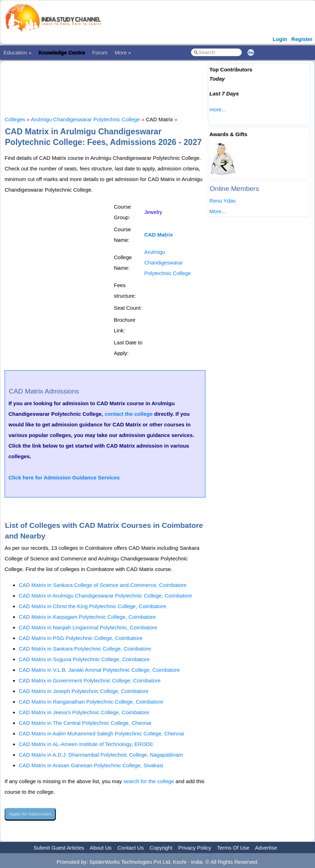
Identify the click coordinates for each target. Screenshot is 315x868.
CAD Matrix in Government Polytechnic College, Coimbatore (90, 680)
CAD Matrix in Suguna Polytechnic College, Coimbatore (84, 659)
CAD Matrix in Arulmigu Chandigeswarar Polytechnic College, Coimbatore (105, 596)
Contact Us (130, 848)
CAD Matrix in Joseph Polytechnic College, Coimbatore (84, 691)
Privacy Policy (195, 848)
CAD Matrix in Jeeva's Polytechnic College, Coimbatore (84, 712)
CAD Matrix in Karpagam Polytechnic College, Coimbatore (87, 617)
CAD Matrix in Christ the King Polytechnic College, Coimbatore (92, 606)
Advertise (266, 848)
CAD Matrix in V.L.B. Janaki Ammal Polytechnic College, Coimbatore (99, 670)
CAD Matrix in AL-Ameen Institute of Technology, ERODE (86, 744)
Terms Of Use (233, 848)
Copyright (161, 848)
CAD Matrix (159, 235)
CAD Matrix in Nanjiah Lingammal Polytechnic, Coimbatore (88, 627)
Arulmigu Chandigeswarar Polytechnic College (85, 119)
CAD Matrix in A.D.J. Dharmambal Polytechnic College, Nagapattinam (101, 755)
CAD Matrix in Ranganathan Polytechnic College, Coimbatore (91, 702)
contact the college (129, 414)
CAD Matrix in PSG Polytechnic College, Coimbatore (81, 638)
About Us (101, 848)
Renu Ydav (222, 201)
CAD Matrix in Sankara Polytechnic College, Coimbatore (85, 649)
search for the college (149, 781)
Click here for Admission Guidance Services (64, 477)
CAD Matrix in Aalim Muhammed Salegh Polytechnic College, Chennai (101, 733)
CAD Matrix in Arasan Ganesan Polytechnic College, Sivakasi (91, 765)
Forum (100, 53)
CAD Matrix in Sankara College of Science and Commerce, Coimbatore (103, 585)
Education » (17, 53)
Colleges (15, 119)
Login (280, 39)
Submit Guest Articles (59, 848)
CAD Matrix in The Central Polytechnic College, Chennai (85, 723)
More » (123, 53)
